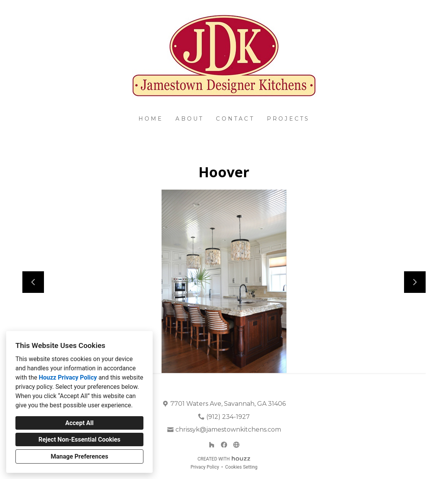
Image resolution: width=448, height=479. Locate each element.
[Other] (236, 445)
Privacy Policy (205, 467)
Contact (235, 119)
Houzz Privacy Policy (68, 377)
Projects (288, 119)
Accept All (79, 423)
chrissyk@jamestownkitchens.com (228, 429)
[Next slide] (415, 282)
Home (151, 119)
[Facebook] (224, 445)
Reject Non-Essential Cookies (80, 440)
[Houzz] (212, 445)
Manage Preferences (79, 456)
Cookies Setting (241, 467)
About (189, 119)
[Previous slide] (33, 282)
